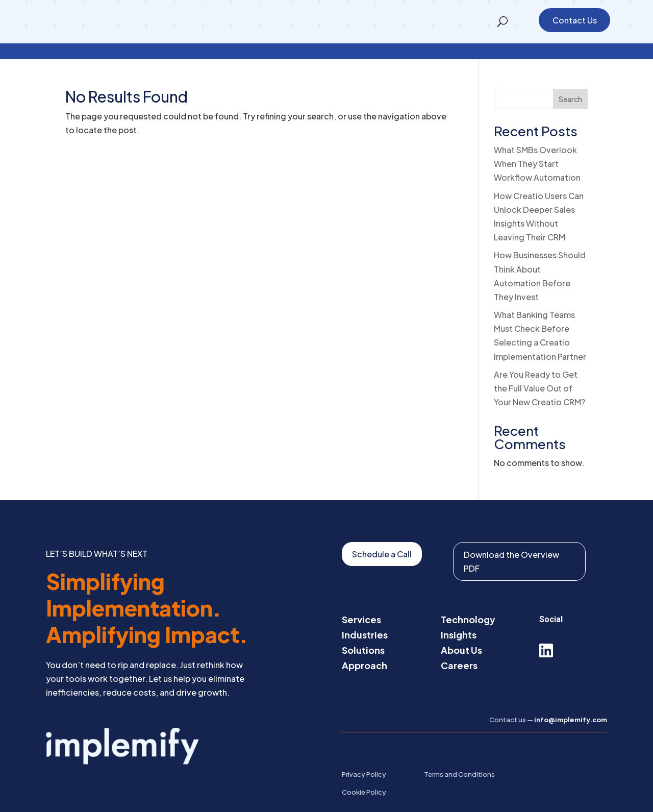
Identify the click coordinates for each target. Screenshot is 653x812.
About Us (461, 634)
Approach (365, 649)
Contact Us (575, 20)
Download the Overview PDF (511, 546)
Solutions (363, 634)
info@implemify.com (571, 704)
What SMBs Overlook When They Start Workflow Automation (537, 148)
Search (570, 83)
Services (361, 603)
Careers (459, 649)
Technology (468, 603)
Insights (459, 618)
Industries (365, 618)
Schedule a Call (382, 538)
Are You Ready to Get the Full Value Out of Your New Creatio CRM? (539, 372)
